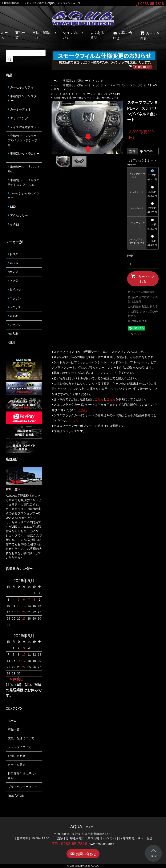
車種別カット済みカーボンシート (73, 98)
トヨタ (13, 254)
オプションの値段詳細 (141, 292)
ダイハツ (14, 289)
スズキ (13, 316)
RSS (11, 796)
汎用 (11, 342)
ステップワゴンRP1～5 (143, 85)
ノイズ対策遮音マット (24, 127)
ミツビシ (14, 325)
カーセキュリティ (21, 87)
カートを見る (17, 765)
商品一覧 (14, 729)
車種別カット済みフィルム (24, 169)
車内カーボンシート (65, 89)
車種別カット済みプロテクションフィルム (24, 182)
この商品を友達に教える (143, 306)
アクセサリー (18, 215)
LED (12, 207)
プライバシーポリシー (23, 787)
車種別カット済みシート (77, 81)
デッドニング (18, 118)
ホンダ (99, 81)
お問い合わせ (17, 756)
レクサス (14, 307)
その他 (13, 224)
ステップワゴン (117, 85)
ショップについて (20, 747)
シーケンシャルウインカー (24, 196)
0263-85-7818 (150, 4)
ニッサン (14, 298)
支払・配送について (21, 738)
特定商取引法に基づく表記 (23, 776)
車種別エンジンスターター (24, 98)
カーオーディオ (19, 109)
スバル (13, 263)
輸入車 (13, 334)
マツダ (13, 281)
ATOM (20, 796)
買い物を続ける (137, 321)
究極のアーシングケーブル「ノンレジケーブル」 (24, 140)
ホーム (55, 81)
